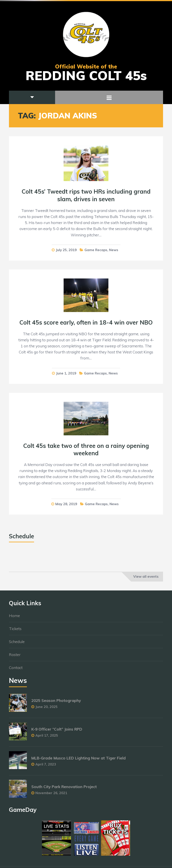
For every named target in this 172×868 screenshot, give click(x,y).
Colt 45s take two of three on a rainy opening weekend (86, 450)
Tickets (15, 631)
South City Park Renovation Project (64, 789)
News (114, 250)
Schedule (17, 644)
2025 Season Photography (56, 703)
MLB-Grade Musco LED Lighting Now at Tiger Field (78, 760)
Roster (15, 657)
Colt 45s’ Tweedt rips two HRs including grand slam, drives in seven (86, 195)
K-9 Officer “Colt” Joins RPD (57, 731)
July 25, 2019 (66, 250)
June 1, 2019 (66, 373)
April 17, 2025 (47, 738)
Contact (16, 670)
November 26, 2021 (51, 795)
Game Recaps (96, 250)
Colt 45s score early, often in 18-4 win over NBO (86, 322)
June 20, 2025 (46, 709)
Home (14, 618)
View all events (146, 576)
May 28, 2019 (66, 504)
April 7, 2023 (46, 766)
